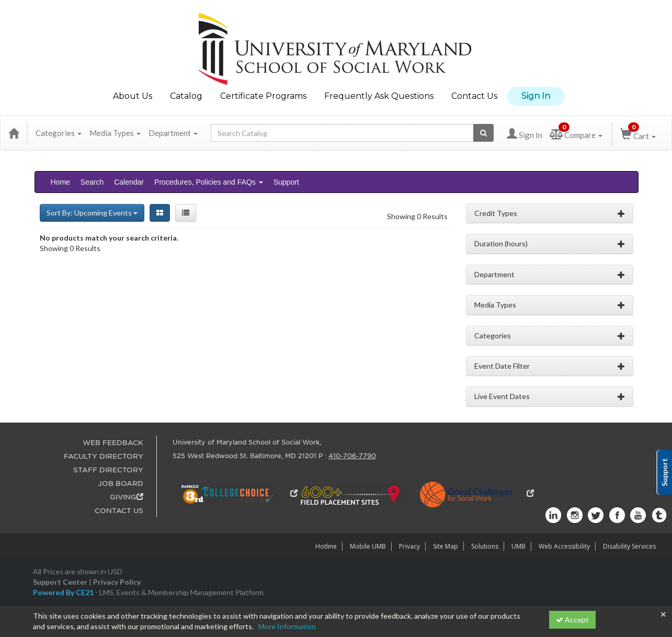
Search (92, 182)
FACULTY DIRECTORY (104, 456)
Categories (59, 133)
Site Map (446, 546)
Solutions (485, 546)
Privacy (409, 546)
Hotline (326, 546)
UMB (519, 546)
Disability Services (629, 546)
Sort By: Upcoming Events (92, 213)
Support (286, 182)
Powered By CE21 (64, 592)
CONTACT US (119, 511)
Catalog (186, 96)
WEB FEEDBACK (113, 443)
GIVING (127, 497)
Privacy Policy (117, 582)
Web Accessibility (564, 546)
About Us (133, 96)
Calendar (129, 182)
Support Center (60, 582)
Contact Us (474, 96)
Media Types (115, 133)
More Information (287, 626)
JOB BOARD (121, 484)
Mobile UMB (368, 546)
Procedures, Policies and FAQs (209, 182)
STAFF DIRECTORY (108, 470)
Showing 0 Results (417, 216)
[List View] (186, 213)
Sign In (536, 96)
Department (173, 133)
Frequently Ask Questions (379, 96)
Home (60, 182)
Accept (572, 619)
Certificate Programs (263, 96)
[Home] (14, 133)
